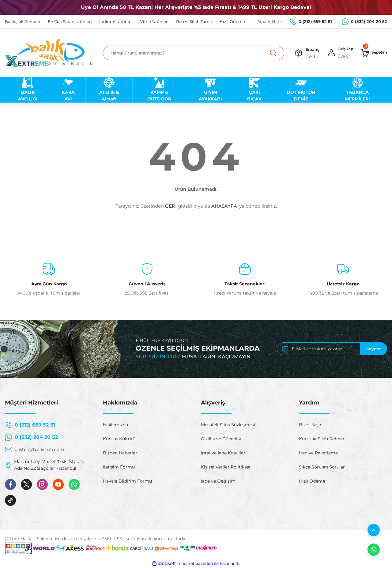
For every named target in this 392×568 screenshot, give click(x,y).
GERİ (171, 206)
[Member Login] (336, 53)
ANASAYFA (224, 206)
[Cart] (373, 53)
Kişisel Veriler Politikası (226, 467)
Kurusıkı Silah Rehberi (322, 439)
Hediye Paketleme (318, 453)
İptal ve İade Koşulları (224, 453)
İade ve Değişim (218, 481)
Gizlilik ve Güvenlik (221, 439)
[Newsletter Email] (332, 349)
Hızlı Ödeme (312, 481)
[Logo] (49, 53)
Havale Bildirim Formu (127, 481)
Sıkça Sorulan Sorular (322, 467)
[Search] (191, 53)
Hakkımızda (115, 425)
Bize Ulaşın (311, 425)
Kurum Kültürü (119, 439)
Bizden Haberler (120, 453)
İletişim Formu (119, 467)
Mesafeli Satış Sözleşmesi (228, 425)
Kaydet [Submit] (374, 349)
